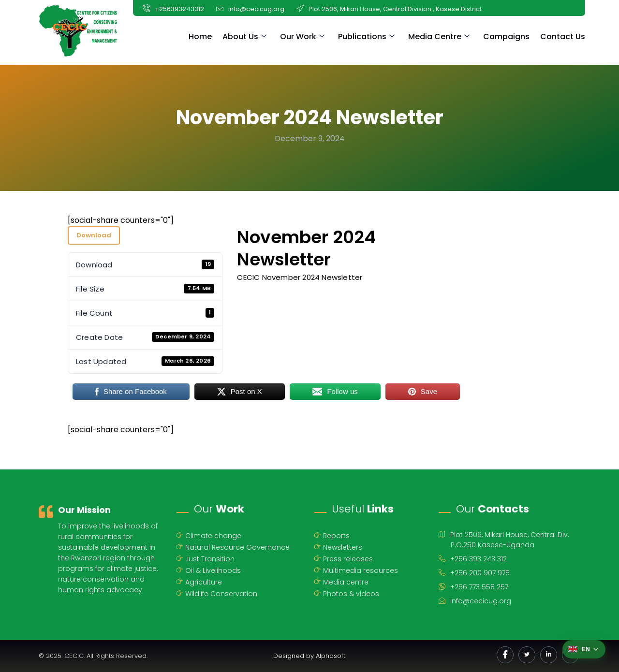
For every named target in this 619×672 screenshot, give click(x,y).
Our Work (302, 37)
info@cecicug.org (475, 600)
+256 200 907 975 (474, 572)
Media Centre (439, 37)
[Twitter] (527, 655)
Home (200, 37)
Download (94, 235)
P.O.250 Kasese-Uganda (493, 543)
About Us (244, 37)
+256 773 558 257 (473, 586)
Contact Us (563, 37)
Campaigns (506, 37)
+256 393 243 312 (473, 558)
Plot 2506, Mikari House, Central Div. (504, 533)
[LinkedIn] (549, 655)
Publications (366, 37)
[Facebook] (505, 655)
